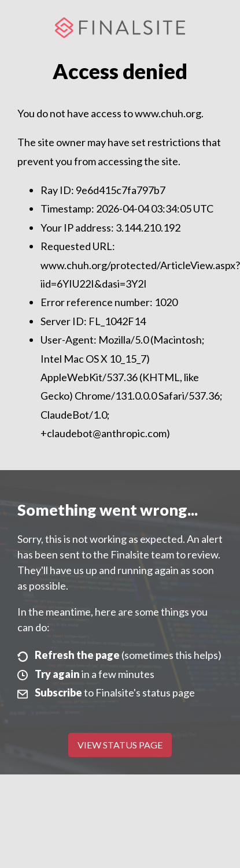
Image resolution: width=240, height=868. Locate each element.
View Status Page (120, 745)
